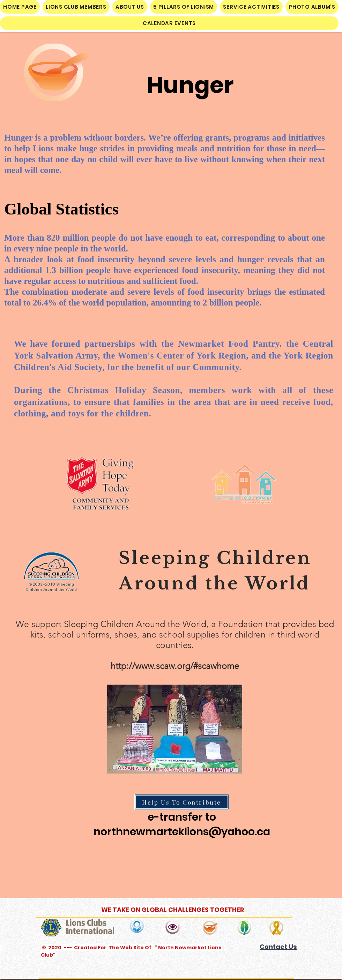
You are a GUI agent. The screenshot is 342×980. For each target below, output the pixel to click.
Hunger (190, 85)
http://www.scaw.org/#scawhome (175, 666)
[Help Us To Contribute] (182, 802)
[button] (76, 7)
